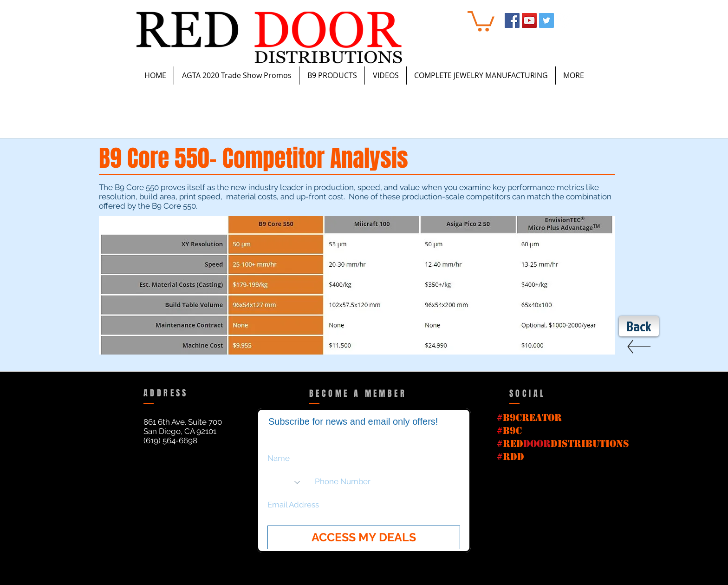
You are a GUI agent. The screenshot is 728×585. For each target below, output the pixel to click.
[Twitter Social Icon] (546, 20)
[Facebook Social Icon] (512, 20)
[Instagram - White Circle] (564, 20)
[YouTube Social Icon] (529, 20)
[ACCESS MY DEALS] (364, 537)
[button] (481, 20)
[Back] (639, 326)
